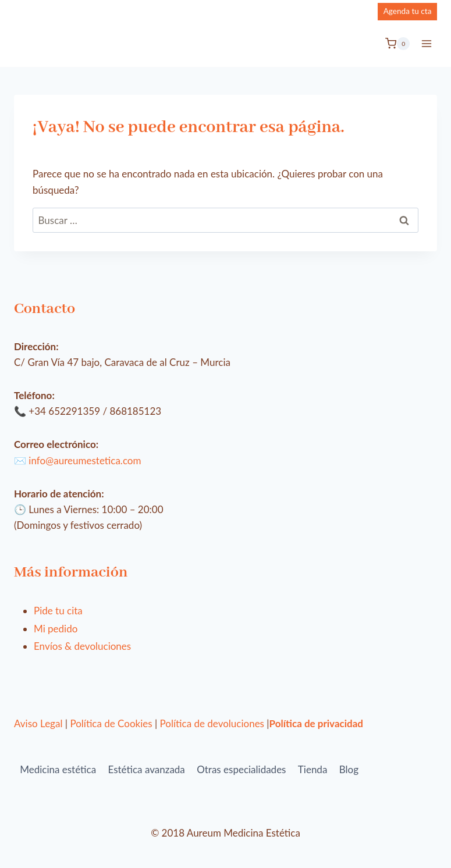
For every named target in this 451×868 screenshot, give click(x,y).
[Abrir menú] (426, 43)
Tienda (313, 769)
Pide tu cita (58, 611)
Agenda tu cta (408, 11)
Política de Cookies (111, 723)
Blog (349, 769)
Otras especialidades (241, 769)
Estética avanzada (147, 769)
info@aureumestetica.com (85, 460)
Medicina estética (58, 769)
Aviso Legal (38, 723)
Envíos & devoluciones (82, 646)
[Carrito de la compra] (397, 44)
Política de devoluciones (212, 723)
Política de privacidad (316, 723)
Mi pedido (56, 629)
